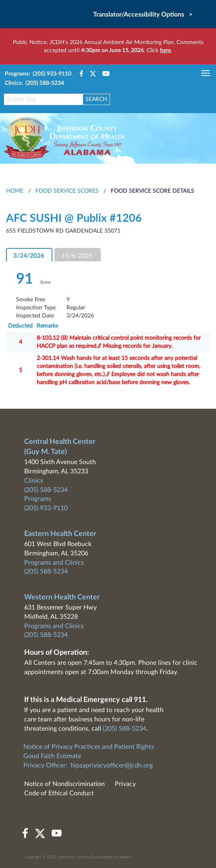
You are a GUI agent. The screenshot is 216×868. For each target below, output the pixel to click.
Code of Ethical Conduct (59, 793)
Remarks (47, 326)
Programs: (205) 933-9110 (38, 74)
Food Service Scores (67, 191)
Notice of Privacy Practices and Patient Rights (89, 747)
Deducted (20, 326)
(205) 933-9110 (46, 508)
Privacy (125, 784)
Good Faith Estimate (52, 756)
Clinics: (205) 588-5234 (34, 83)
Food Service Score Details (153, 191)
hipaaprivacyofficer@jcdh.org (112, 765)
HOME (15, 191)
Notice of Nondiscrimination (64, 784)
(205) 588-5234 (46, 490)
